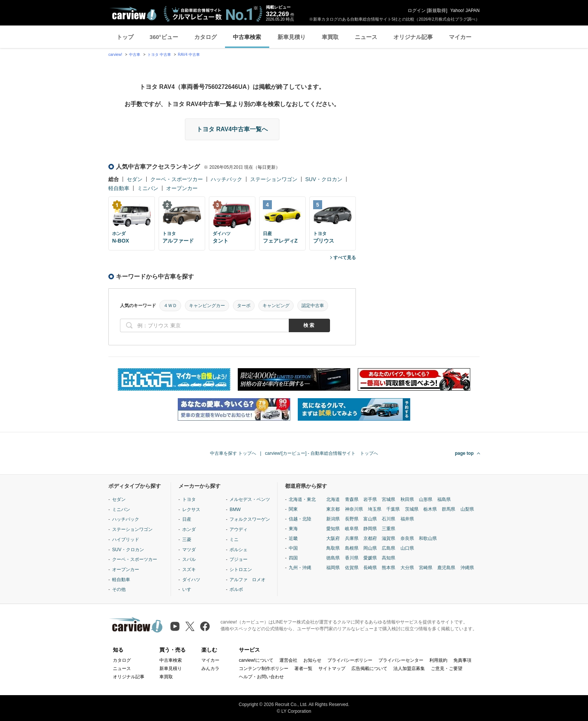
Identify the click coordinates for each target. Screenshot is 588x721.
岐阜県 (352, 529)
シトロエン (241, 570)
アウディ (238, 529)
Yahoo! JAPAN (465, 10)
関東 (293, 509)
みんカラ (210, 669)
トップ (125, 37)
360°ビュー (164, 37)
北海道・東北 (302, 499)
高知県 (388, 558)
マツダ (189, 550)
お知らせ (312, 660)
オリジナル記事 (413, 37)
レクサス (191, 510)
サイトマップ (332, 669)
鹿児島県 (446, 568)
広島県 (388, 548)
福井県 (407, 519)
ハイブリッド (126, 540)
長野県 (352, 519)
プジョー (238, 559)
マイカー (460, 37)
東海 (293, 529)
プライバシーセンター (401, 660)
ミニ (234, 540)
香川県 (352, 558)
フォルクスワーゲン (250, 519)
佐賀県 (352, 568)
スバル (189, 559)
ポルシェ (238, 550)
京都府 (370, 538)
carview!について (256, 660)
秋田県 (407, 499)
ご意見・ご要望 (447, 669)
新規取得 (437, 10)
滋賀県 (388, 538)
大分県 (407, 568)
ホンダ (189, 529)
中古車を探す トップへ (233, 453)
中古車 (135, 55)
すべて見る (345, 258)
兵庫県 (352, 538)
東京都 (333, 509)
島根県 (352, 548)
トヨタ (189, 499)
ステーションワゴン (274, 179)
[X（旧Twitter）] (190, 626)
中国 (293, 548)
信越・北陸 (300, 519)
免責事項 (462, 660)
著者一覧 (303, 669)
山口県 (407, 548)
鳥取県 (333, 548)
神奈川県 (354, 509)
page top (464, 453)
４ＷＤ (170, 306)
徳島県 (333, 558)
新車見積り (292, 37)
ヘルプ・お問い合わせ (261, 677)
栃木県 (430, 509)
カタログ (205, 37)
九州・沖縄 (300, 568)
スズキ (189, 570)
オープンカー (182, 188)
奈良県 (407, 538)
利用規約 (438, 660)
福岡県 (333, 568)
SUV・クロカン (324, 179)
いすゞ (189, 589)
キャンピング (276, 306)
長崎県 (370, 568)
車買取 (330, 37)
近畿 (293, 538)
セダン (135, 179)
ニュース (366, 37)
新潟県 (333, 519)
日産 (187, 519)
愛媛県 (370, 558)
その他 (119, 589)
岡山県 (370, 548)
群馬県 (448, 509)
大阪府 (333, 538)
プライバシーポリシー (350, 660)
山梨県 (467, 509)
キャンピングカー (207, 306)
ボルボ (236, 589)
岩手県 (370, 499)
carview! (115, 55)
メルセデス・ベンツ (250, 499)
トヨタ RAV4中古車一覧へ (232, 129)
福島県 (444, 499)
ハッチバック (226, 179)
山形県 (426, 499)
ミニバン (148, 188)
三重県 (388, 529)
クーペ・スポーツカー (177, 179)
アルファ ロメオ (247, 580)
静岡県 (370, 529)
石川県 (388, 519)
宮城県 (388, 499)
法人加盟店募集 (409, 669)
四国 (293, 558)
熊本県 (388, 568)
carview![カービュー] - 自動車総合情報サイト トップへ (322, 453)
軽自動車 (119, 188)
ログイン (417, 10)
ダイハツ (191, 580)
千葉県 (393, 509)
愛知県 (333, 529)
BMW (235, 510)
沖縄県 (467, 568)
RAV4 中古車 (189, 55)
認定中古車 (313, 306)
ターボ (244, 306)
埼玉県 (375, 509)
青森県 (352, 499)
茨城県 (412, 509)
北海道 (333, 499)
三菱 (187, 540)
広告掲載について (369, 669)
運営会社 (288, 660)
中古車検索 (247, 37)
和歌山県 (428, 538)
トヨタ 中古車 (159, 55)
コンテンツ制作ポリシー (264, 669)
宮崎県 (426, 568)
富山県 (370, 519)
